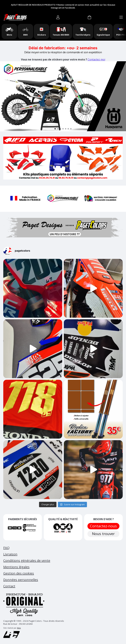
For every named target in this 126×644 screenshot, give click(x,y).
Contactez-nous (104, 526)
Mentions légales (16, 567)
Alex (19, 628)
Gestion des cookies (19, 573)
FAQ (6, 548)
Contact (9, 586)
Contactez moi (96, 59)
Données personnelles (21, 580)
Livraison (10, 554)
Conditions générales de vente (27, 561)
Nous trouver (104, 534)
